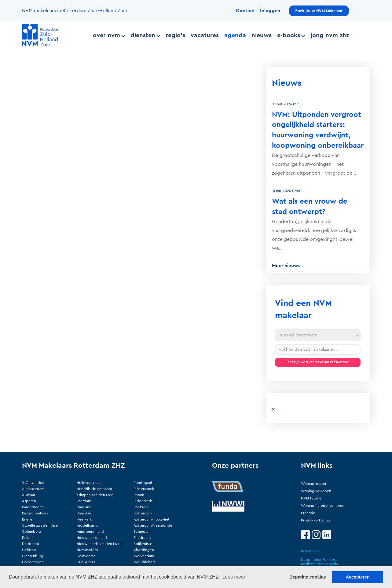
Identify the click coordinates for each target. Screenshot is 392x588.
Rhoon (139, 495)
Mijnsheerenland (90, 532)
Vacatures (205, 35)
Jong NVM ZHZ (330, 35)
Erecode (308, 513)
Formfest (330, 560)
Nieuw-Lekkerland (92, 538)
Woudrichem (145, 562)
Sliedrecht (142, 538)
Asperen (29, 501)
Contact (245, 11)
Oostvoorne (86, 556)
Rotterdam (143, 513)
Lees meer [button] (234, 577)
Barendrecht (33, 507)
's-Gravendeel (34, 483)
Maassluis (84, 513)
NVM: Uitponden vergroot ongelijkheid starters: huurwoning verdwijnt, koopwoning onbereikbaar (318, 130)
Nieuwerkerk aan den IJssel (99, 544)
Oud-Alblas (86, 562)
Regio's (175, 35)
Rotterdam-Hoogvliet (152, 519)
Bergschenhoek (35, 513)
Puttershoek (144, 489)
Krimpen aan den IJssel (95, 495)
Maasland (84, 507)
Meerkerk (84, 519)
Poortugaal (143, 483)
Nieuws (262, 35)
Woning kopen (313, 484)
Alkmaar (29, 495)
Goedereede (33, 562)
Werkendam (144, 556)
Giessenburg (33, 556)
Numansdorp (87, 550)
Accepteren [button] (357, 577)
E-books (291, 35)
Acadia (332, 564)
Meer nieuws (286, 266)
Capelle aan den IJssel (40, 525)
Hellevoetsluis (88, 483)
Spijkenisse (143, 544)
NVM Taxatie (311, 498)
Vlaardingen (144, 550)
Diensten (145, 35)
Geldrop (29, 550)
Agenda (235, 35)
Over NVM (109, 35)
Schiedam (142, 532)
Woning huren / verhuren (323, 506)
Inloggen (270, 11)
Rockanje (141, 507)
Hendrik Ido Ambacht (94, 489)
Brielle (27, 519)
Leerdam (84, 501)
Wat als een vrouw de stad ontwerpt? (310, 207)
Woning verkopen (316, 491)
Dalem (27, 538)
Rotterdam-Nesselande (153, 525)
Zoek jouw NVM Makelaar (319, 11)
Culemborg (32, 532)
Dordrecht (31, 544)
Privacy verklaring (316, 520)
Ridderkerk (143, 501)
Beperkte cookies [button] (308, 577)
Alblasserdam (33, 489)
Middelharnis (87, 525)
